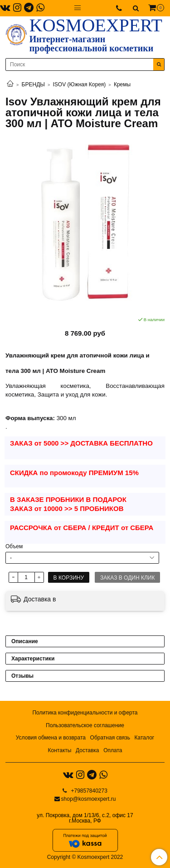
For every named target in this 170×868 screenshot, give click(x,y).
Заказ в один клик (127, 578)
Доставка (87, 750)
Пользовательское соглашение (85, 725)
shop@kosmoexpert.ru (89, 799)
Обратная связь (110, 738)
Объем (14, 546)
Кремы (122, 84)
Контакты (60, 750)
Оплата (113, 750)
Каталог (145, 738)
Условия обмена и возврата (51, 738)
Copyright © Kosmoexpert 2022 (85, 857)
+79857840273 (88, 791)
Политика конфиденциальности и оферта (85, 713)
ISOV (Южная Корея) (80, 84)
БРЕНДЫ (33, 84)
